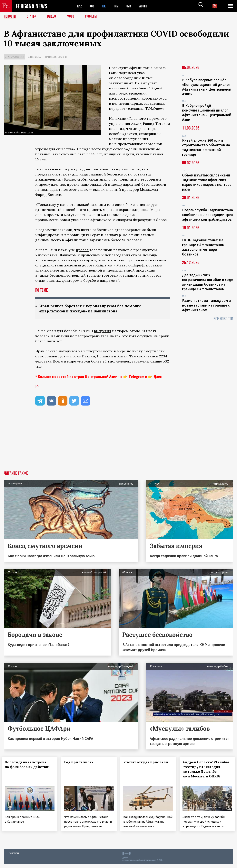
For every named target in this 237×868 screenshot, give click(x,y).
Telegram (136, 377)
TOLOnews (155, 108)
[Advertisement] (118, 442)
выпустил (103, 331)
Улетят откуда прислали (148, 763)
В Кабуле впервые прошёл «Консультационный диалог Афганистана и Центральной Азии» (207, 87)
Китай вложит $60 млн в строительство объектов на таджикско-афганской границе (206, 147)
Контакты (14, 857)
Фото (72, 17)
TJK (105, 6)
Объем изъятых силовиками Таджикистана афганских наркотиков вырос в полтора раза (207, 182)
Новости (10, 17)
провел (82, 250)
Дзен (158, 377)
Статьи (32, 17)
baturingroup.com (148, 864)
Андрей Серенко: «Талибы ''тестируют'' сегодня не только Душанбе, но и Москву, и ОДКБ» (205, 772)
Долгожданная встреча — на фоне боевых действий (30, 767)
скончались (148, 357)
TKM (118, 6)
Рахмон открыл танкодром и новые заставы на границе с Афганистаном (207, 305)
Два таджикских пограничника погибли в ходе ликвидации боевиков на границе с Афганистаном (208, 282)
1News (41, 159)
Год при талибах (81, 763)
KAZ (80, 6)
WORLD (146, 6)
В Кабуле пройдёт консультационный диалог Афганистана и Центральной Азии (207, 112)
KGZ (93, 6)
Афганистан (35, 57)
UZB (131, 6)
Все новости (223, 319)
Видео (53, 17)
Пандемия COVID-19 (56, 57)
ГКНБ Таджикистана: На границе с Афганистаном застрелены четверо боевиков (203, 247)
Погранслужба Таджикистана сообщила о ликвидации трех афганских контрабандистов (207, 215)
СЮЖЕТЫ (93, 17)
